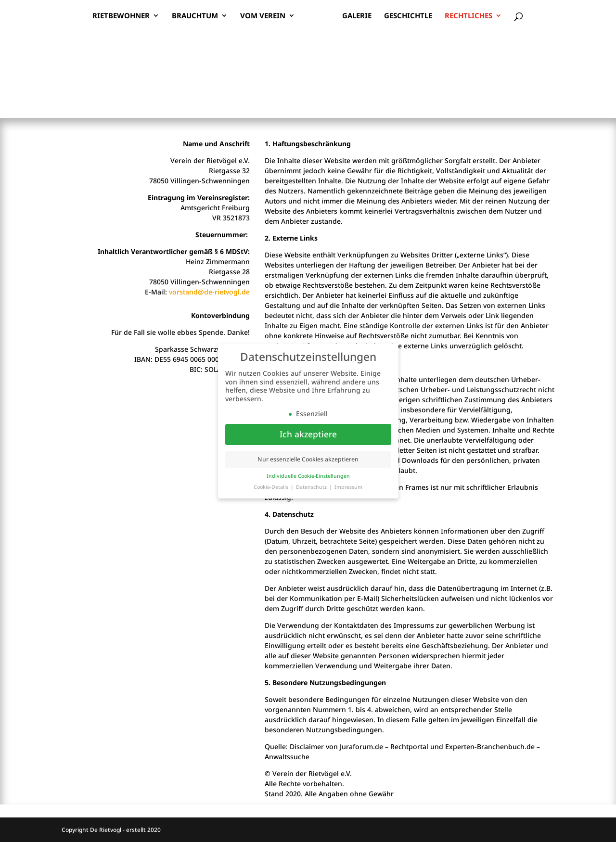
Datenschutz (312, 487)
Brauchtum (195, 16)
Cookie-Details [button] (272, 487)
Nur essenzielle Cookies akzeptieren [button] (308, 459)
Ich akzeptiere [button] (308, 434)
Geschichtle (408, 16)
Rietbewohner (121, 16)
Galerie (357, 16)
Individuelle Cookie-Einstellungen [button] (308, 476)
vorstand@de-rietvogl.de (209, 292)
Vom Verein (263, 16)
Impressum (348, 487)
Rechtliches (468, 16)
